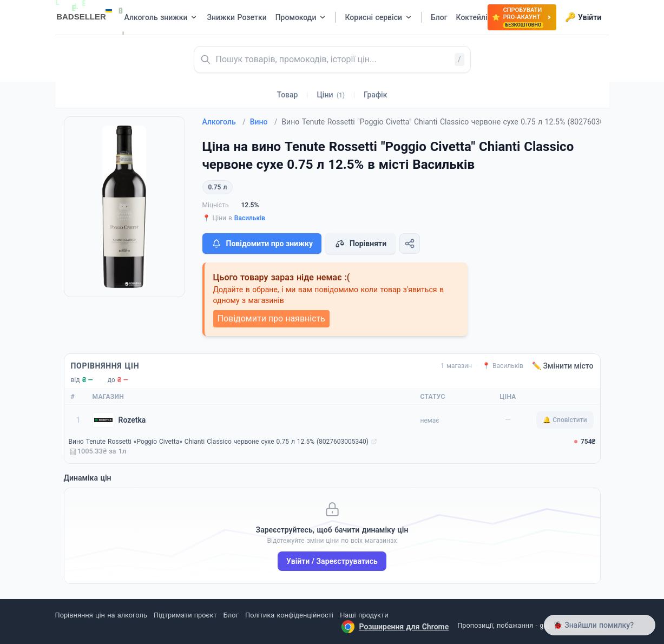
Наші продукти (364, 615)
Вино (264, 122)
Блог (231, 615)
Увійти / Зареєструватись (332, 561)
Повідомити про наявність (271, 318)
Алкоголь (224, 122)
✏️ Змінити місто (563, 366)
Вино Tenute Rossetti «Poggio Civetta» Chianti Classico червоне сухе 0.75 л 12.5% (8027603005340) (219, 442)
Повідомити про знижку (262, 244)
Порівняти (360, 244)
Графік (375, 95)
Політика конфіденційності (289, 615)
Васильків (250, 218)
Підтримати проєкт (185, 615)
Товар (288, 95)
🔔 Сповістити (565, 420)
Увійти (583, 17)
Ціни (331, 95)
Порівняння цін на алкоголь (101, 615)
